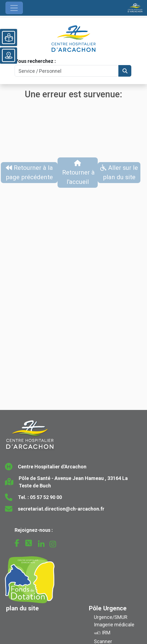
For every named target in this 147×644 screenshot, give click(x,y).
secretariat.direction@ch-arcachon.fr (61, 509)
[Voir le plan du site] (9, 55)
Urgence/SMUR (111, 617)
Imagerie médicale (114, 625)
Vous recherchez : (35, 61)
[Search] (67, 71)
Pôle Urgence (108, 608)
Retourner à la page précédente (29, 172)
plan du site (22, 608)
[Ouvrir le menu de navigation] (14, 8)
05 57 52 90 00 (46, 497)
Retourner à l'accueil (78, 173)
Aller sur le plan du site (119, 172)
